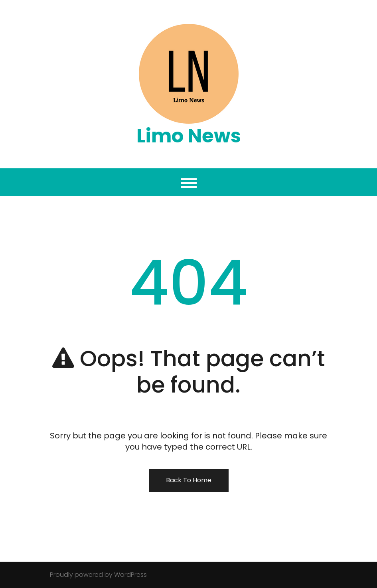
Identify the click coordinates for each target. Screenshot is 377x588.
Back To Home (189, 480)
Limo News (189, 136)
